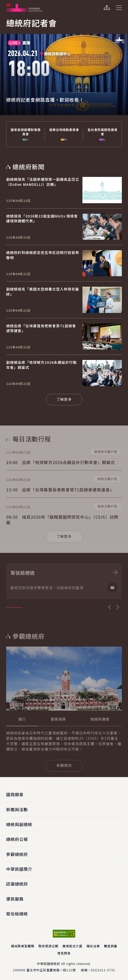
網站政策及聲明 (23, 946)
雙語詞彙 (111, 946)
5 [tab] (84, 622)
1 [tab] (14, 622)
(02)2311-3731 (103, 970)
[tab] (22, 734)
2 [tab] (32, 622)
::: (3, 3)
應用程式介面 (72, 946)
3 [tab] (49, 622)
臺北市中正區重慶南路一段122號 (51, 970)
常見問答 (64, 953)
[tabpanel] (64, 65)
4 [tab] (67, 622)
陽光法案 (93, 946)
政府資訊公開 (48, 946)
